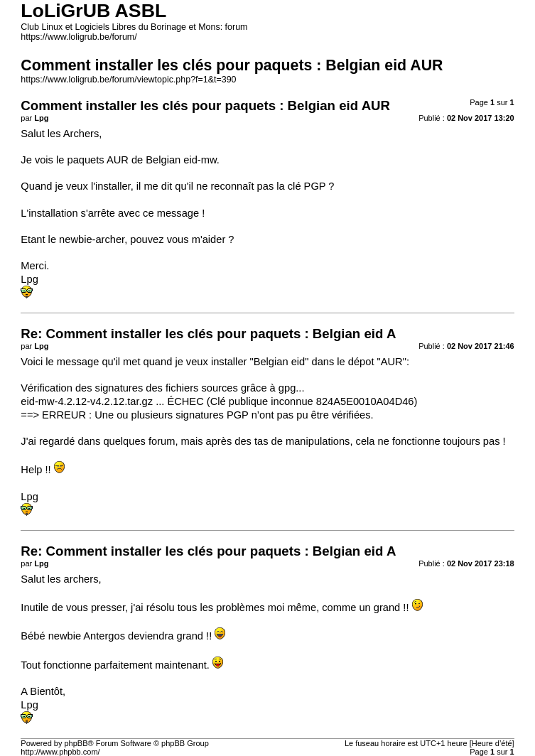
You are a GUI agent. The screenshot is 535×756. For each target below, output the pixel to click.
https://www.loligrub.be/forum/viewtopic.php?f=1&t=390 (128, 80)
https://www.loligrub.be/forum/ (79, 37)
